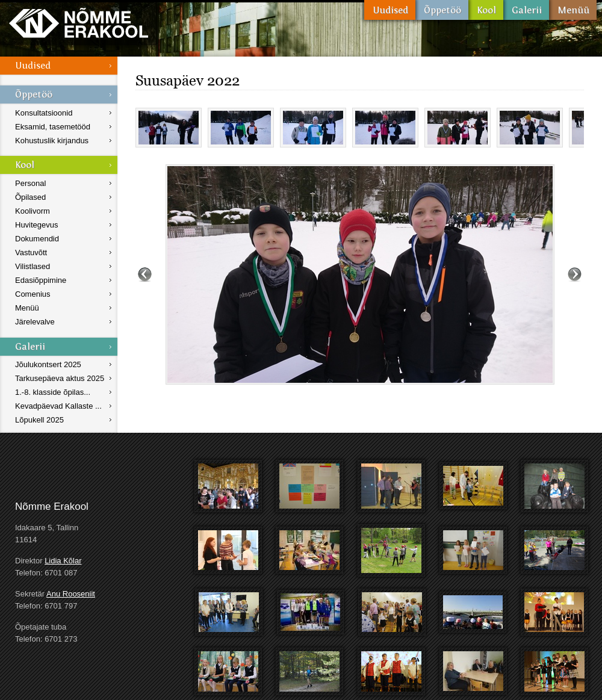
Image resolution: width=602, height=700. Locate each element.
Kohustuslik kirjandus (52, 141)
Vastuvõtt (31, 252)
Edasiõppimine (41, 280)
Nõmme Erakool (79, 23)
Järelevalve (35, 322)
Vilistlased (33, 266)
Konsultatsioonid (44, 113)
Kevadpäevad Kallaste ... (58, 406)
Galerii (526, 10)
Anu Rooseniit (71, 594)
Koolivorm (33, 211)
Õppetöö (442, 10)
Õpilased (30, 197)
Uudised (390, 10)
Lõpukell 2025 (39, 420)
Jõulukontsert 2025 (48, 364)
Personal (30, 183)
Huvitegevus (37, 225)
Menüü (573, 10)
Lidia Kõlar (63, 561)
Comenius (33, 294)
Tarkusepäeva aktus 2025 (60, 378)
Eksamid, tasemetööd (53, 127)
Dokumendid (37, 239)
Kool (486, 10)
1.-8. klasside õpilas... (53, 392)
